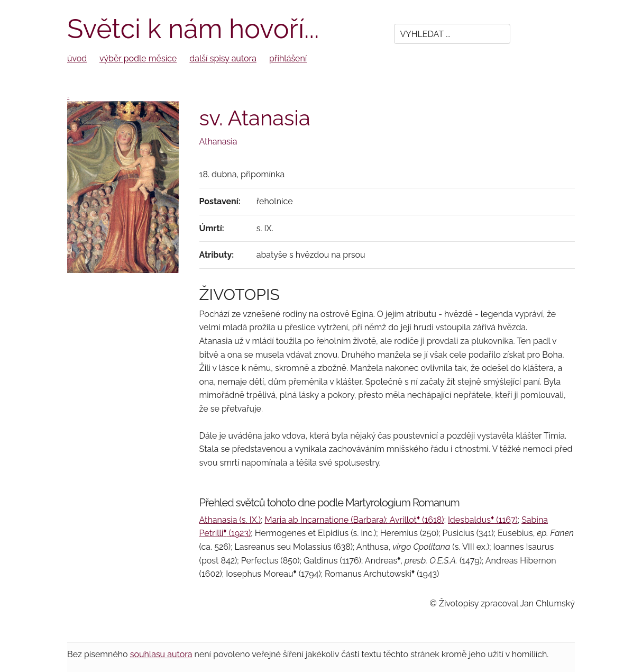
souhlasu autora (161, 654)
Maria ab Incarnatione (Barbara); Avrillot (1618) (354, 520)
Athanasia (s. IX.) (230, 520)
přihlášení (288, 58)
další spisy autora (223, 58)
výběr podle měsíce (138, 58)
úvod (77, 58)
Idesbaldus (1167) (483, 520)
